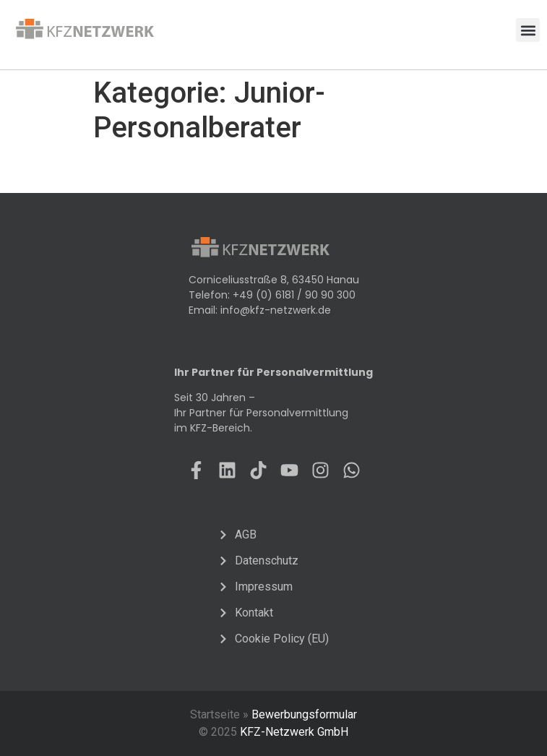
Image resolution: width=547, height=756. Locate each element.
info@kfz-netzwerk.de (276, 310)
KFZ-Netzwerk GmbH (294, 732)
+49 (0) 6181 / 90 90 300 (294, 295)
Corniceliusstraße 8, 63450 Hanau (274, 280)
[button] (528, 30)
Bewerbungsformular (304, 714)
